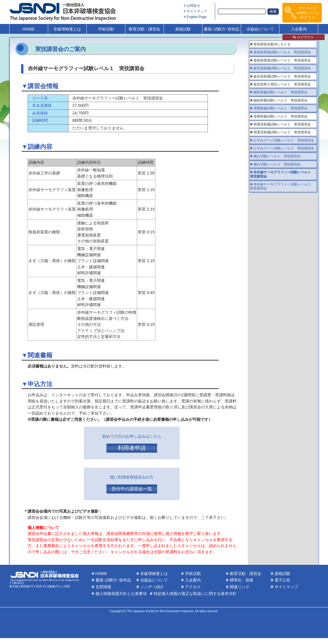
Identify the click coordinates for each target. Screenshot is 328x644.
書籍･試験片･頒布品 (222, 29)
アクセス (193, 587)
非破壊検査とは (67, 29)
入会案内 (299, 29)
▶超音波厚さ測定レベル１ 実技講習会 (280, 84)
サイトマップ (197, 11)
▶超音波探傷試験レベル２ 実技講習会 (280, 76)
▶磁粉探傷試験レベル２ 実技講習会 (279, 100)
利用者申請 (132, 448)
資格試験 (183, 29)
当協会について (260, 29)
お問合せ (193, 6)
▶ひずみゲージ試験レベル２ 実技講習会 (282, 148)
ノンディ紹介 (152, 587)
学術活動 (106, 29)
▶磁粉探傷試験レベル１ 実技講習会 (279, 92)
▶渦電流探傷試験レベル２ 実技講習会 (280, 132)
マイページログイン (308, 13)
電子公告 (282, 580)
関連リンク (240, 587)
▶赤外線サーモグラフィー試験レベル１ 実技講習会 (282, 174)
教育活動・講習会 (144, 29)
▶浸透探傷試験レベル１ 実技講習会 (279, 108)
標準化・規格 (242, 580)
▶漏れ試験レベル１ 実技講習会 (275, 156)
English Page (197, 17)
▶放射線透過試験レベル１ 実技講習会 (280, 52)
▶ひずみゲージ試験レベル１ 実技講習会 (282, 140)
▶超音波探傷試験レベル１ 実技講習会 (280, 68)
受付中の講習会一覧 (132, 489)
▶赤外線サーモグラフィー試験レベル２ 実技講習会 (282, 186)
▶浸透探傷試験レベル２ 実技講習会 (279, 116)
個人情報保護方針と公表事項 (121, 594)
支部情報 (103, 587)
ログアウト (303, 37)
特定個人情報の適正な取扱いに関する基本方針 (195, 594)
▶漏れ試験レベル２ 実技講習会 (275, 164)
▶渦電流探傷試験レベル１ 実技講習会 (280, 124)
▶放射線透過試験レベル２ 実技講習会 (280, 60)
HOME (29, 29)
